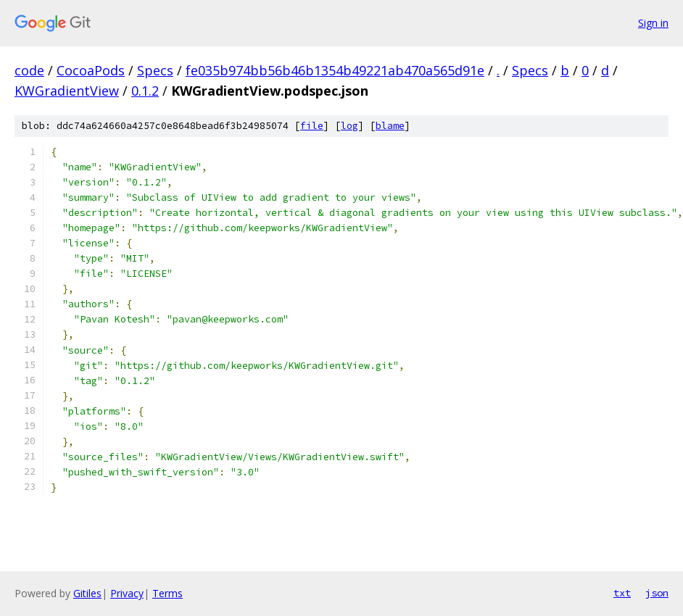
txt (622, 593)
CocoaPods (91, 70)
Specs (155, 70)
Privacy (127, 593)
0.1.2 (145, 91)
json (657, 593)
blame (390, 126)
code (29, 70)
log (349, 126)
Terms (167, 593)
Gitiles (87, 593)
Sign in (653, 23)
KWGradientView (67, 91)
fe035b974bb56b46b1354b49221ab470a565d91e (335, 70)
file (312, 126)
